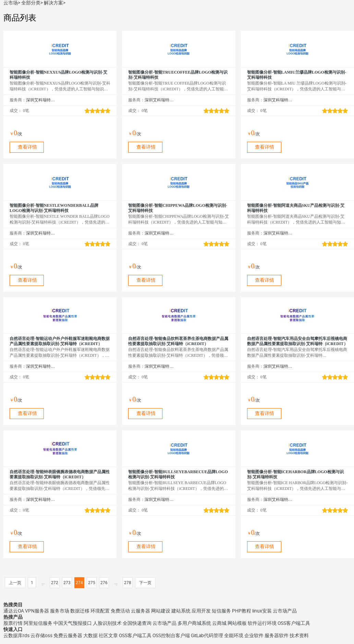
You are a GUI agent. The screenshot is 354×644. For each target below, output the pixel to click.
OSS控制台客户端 (171, 635)
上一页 (15, 583)
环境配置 (100, 611)
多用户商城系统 (194, 623)
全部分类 (31, 3)
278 (128, 583)
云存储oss (41, 635)
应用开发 (201, 611)
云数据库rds (16, 635)
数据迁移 (80, 611)
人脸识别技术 (107, 623)
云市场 (11, 3)
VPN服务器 (37, 611)
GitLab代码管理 (207, 635)
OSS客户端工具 (294, 623)
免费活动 (120, 611)
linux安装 (262, 611)
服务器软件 (277, 635)
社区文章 (108, 635)
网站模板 (237, 623)
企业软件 (254, 635)
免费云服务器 (68, 635)
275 (92, 583)
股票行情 (13, 623)
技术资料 (299, 635)
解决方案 (53, 3)
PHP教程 (242, 611)
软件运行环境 (262, 623)
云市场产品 (285, 611)
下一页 (145, 583)
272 (55, 583)
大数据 (90, 635)
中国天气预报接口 (73, 623)
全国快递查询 (137, 623)
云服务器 (141, 611)
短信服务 (221, 611)
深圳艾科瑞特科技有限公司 (41, 100)
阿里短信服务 (38, 623)
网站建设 (161, 611)
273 (67, 583)
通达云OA (14, 611)
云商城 (219, 623)
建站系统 (181, 611)
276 (104, 583)
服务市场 (60, 611)
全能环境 (234, 635)
